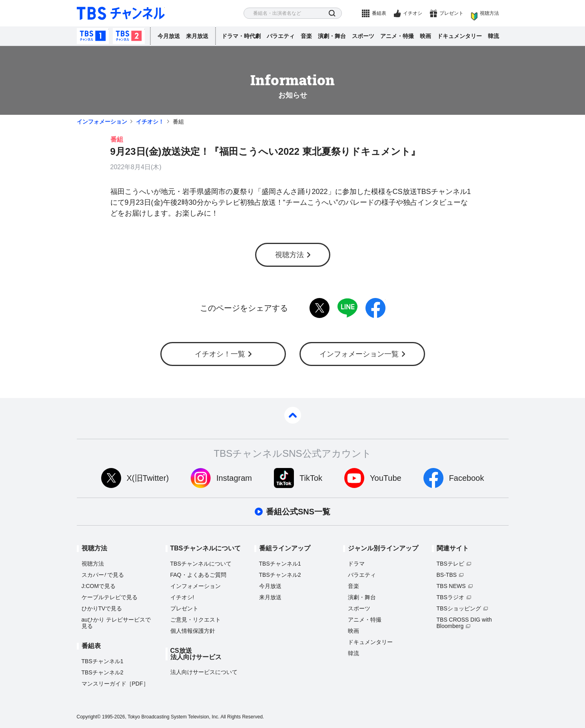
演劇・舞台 (332, 36)
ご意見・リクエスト (196, 620)
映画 (425, 36)
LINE (347, 308)
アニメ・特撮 (397, 36)
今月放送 (169, 36)
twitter (319, 308)
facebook (375, 308)
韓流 (493, 36)
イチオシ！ (150, 122)
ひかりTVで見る (102, 608)
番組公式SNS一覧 (298, 512)
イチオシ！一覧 (220, 354)
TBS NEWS (451, 586)
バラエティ (281, 36)
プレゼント (451, 13)
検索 (332, 13)
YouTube (386, 478)
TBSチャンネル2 (129, 36)
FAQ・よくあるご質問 (198, 575)
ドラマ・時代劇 (241, 36)
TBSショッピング (459, 608)
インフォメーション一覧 (359, 354)
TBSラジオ (450, 597)
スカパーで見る (103, 575)
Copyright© (89, 717)
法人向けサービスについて (204, 672)
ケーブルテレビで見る (110, 597)
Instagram (234, 478)
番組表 (379, 13)
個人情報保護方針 (193, 631)
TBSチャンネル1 (93, 36)
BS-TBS (447, 575)
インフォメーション (102, 122)
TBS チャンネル (121, 13)
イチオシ (413, 13)
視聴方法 (489, 13)
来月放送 (197, 36)
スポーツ (363, 36)
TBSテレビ (450, 564)
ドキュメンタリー (459, 36)
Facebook (467, 478)
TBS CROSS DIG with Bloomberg (464, 623)
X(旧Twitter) (148, 478)
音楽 (306, 36)
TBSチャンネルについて (201, 564)
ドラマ (356, 564)
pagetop (293, 415)
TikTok (311, 478)
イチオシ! (182, 597)
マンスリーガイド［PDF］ (115, 684)
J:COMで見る (99, 586)
